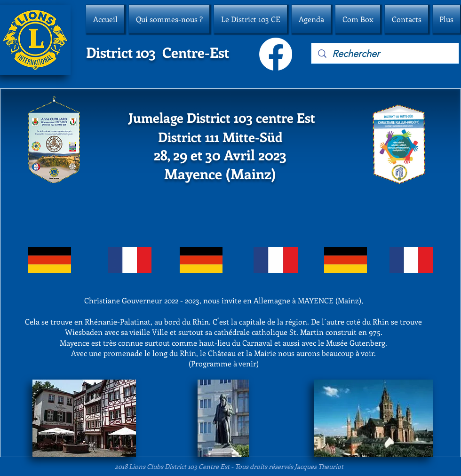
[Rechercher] (385, 54)
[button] (169, 19)
